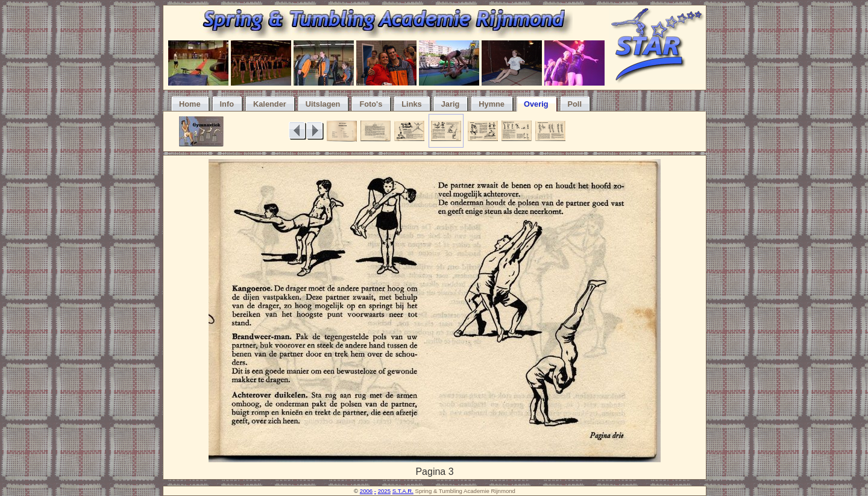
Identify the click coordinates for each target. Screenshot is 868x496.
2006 (366, 491)
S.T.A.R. (403, 491)
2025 (384, 491)
